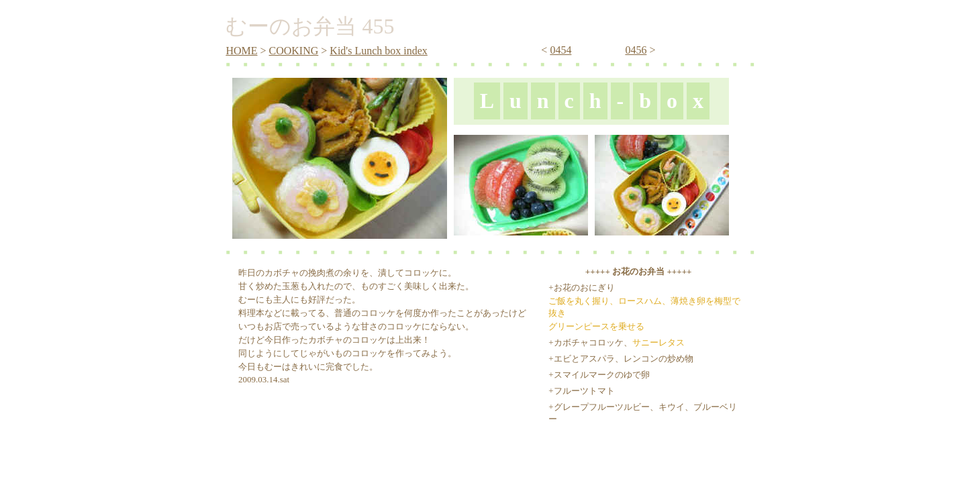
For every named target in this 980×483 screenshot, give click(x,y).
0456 (636, 50)
